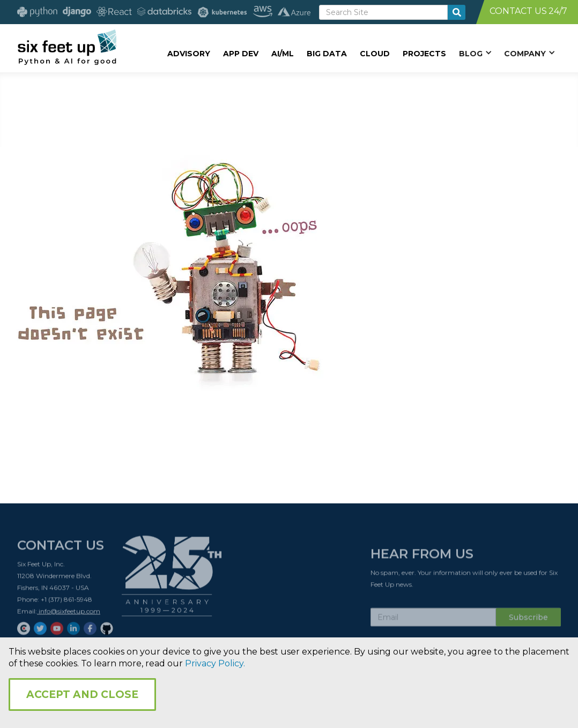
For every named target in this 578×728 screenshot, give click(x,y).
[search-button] (457, 12)
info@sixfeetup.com (69, 614)
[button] (475, 53)
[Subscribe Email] (433, 620)
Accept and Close (82, 694)
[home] (67, 47)
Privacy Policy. (215, 663)
